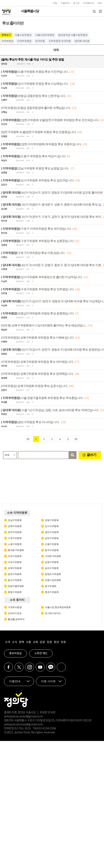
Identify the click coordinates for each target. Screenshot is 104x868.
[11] (72, 72)
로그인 (76, 3)
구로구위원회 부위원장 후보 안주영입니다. (38, 289)
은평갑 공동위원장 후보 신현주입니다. (33, 96)
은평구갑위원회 (53, 580)
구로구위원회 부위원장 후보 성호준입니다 (37, 241)
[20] (71, 386)
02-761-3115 (23, 729)
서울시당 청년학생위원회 (58, 607)
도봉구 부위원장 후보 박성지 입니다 (33, 156)
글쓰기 (91, 455)
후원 (63, 642)
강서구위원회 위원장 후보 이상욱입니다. (35, 84)
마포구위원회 (15, 556)
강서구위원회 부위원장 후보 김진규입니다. (38, 180)
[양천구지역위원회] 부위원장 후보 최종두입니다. (41, 144)
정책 (21, 642)
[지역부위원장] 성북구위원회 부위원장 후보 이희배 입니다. (38, 337)
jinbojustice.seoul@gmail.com (23, 717)
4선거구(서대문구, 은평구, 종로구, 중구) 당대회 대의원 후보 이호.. (52, 265)
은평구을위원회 (16, 586)
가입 (55, 3)
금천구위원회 (52, 538)
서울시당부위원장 (45, 35)
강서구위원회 (52, 526)
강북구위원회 (15, 526)
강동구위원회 (52, 520)
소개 (7, 642)
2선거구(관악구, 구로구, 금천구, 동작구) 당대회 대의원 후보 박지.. (52, 217)
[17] (77, 362)
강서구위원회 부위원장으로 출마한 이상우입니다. (42, 277)
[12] (85, 144)
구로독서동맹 (15, 607)
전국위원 (40, 41)
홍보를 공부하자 (16, 619)
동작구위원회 (52, 550)
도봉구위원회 (52, 544)
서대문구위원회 (53, 556)
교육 (35, 642)
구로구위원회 (15, 538)
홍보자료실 (15, 653)
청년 (56, 642)
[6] (68, 156)
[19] (63, 422)
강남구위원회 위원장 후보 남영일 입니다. (35, 168)
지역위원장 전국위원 (60, 41)
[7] (72, 168)
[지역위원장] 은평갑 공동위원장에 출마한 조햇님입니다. (36, 108)
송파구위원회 (52, 568)
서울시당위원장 (23, 35)
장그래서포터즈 (53, 613)
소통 (28, 642)
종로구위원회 (52, 592)
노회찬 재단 (41, 653)
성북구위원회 (15, 568)
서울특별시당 (30, 11)
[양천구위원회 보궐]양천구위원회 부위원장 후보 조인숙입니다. (50, 120)
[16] (77, 374)
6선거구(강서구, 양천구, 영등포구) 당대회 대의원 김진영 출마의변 (52, 192)
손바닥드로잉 (15, 613)
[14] (79, 132)
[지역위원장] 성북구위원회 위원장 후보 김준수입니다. (34, 386)
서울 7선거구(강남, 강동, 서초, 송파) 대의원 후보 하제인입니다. (50, 410)
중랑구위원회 (15, 592)
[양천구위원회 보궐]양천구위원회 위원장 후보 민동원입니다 (38, 132)
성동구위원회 (52, 562)
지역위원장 (7, 41)
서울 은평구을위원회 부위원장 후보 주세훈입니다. (42, 398)
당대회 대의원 (82, 41)
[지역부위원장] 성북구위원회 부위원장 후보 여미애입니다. (37, 362)
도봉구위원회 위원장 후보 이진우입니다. (35, 72)
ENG (100, 3)
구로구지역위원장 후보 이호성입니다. (33, 253)
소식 (14, 642)
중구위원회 (51, 586)
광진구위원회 (52, 532)
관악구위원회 (15, 532)
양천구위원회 (15, 574)
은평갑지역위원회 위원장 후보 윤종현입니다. (38, 313)
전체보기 (6, 35)
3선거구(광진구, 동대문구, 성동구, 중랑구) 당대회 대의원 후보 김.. (52, 205)
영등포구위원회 (53, 574)
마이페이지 (89, 3)
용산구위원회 (15, 580)
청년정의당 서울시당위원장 (73, 35)
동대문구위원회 (16, 550)
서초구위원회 (15, 562)
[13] (74, 108)
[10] (72, 84)
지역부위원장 (24, 41)
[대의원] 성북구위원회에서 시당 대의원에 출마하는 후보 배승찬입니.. (44, 325)
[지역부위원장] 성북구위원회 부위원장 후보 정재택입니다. (37, 374)
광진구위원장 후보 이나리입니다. (30, 422)
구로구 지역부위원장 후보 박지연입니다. (36, 229)
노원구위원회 (15, 544)
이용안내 (65, 3)
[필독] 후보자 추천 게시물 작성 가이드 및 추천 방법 (32, 60)
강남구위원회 (15, 520)
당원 (42, 642)
